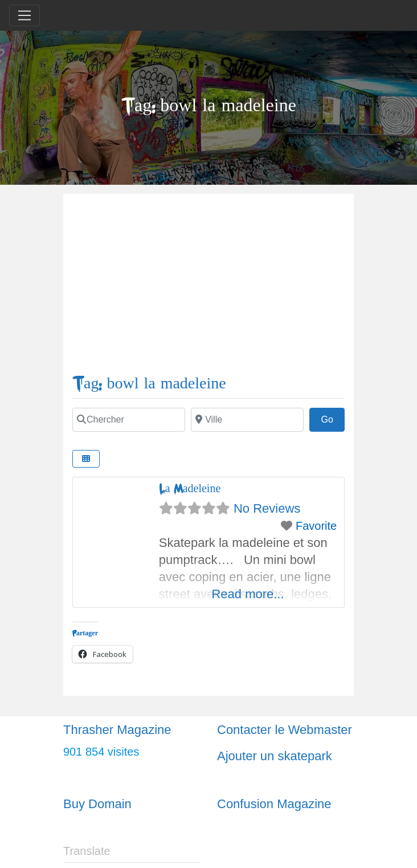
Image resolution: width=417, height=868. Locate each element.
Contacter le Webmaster (285, 730)
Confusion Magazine (274, 804)
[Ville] (247, 420)
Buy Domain (97, 804)
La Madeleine (190, 488)
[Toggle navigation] (24, 15)
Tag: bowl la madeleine (149, 384)
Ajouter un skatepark (275, 756)
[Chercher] (129, 420)
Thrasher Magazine (117, 730)
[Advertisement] (208, 289)
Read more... (248, 594)
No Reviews (267, 508)
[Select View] (86, 459)
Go (333, 418)
